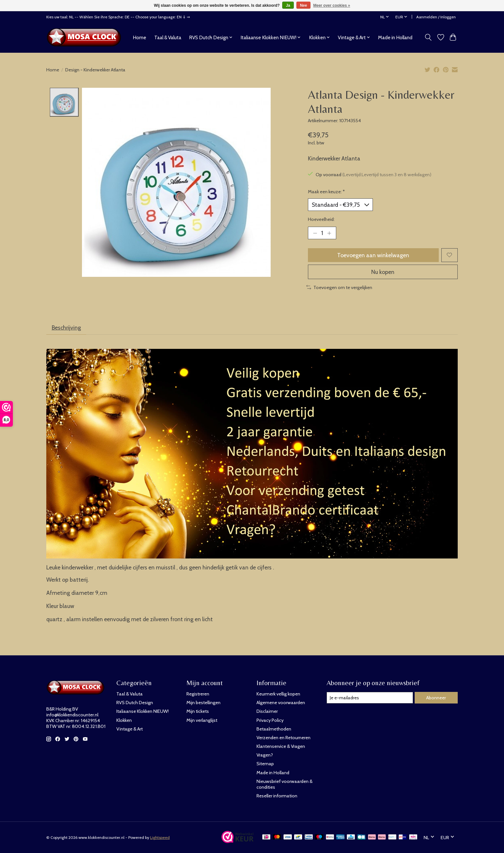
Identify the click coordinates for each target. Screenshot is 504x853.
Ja (288, 5)
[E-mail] (370, 698)
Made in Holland (395, 37)
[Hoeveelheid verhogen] (329, 233)
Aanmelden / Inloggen (436, 17)
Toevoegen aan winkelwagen (373, 255)
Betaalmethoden (274, 729)
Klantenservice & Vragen (281, 746)
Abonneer (436, 698)
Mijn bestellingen (203, 703)
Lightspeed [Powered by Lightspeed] (160, 837)
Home (139, 37)
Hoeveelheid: (321, 219)
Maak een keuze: (326, 192)
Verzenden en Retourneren (283, 738)
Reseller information (277, 796)
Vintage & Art (130, 729)
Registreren (198, 694)
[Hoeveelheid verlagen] (315, 233)
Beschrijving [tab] (66, 327)
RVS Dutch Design (135, 703)
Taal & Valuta (168, 37)
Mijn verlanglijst (202, 720)
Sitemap (265, 764)
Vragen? (265, 755)
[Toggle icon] (428, 37)
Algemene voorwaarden (281, 703)
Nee (303, 5)
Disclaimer (267, 711)
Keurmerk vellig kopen (278, 694)
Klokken (124, 720)
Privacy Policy (270, 720)
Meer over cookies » (332, 5)
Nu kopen (383, 272)
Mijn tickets (198, 711)
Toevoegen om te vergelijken (339, 287)
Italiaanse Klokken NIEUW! (143, 711)
